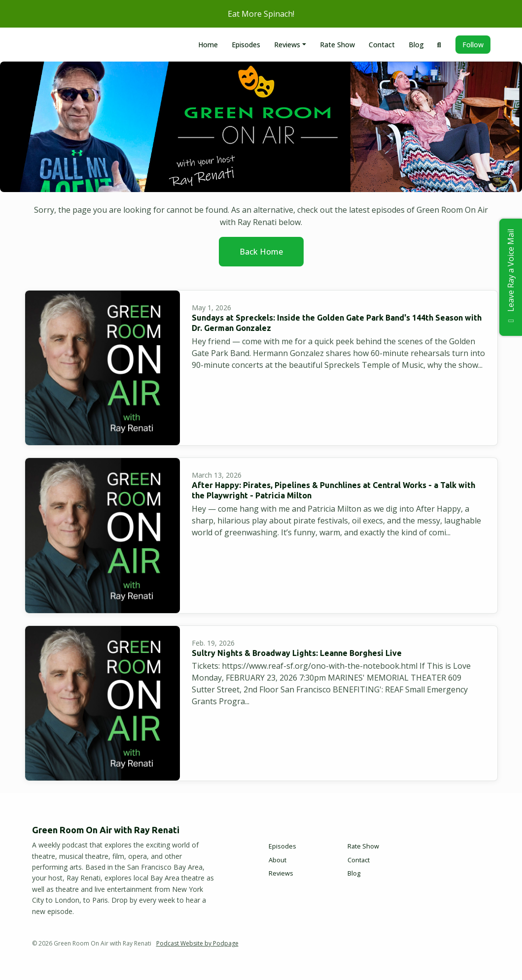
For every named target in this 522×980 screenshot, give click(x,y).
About (278, 860)
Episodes (246, 45)
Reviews (287, 45)
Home (208, 45)
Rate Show (337, 45)
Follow (473, 45)
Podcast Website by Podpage (197, 943)
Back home (261, 252)
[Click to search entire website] (439, 45)
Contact (382, 45)
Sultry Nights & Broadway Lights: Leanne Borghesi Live (297, 653)
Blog (416, 45)
